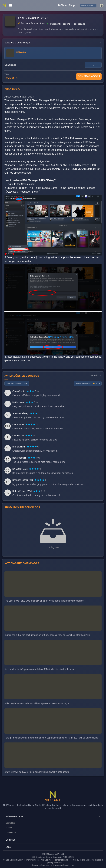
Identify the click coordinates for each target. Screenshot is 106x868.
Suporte (9, 828)
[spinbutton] (93, 65)
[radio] (28, 391)
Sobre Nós (10, 823)
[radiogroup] (33, 391)
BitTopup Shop (66, 5)
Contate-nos (11, 832)
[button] (53, 816)
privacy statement (55, 862)
